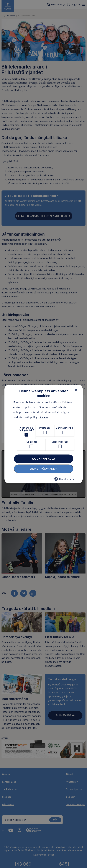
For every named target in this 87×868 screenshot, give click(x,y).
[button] (64, 480)
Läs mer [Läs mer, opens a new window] (43, 417)
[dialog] (44, 434)
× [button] (76, 390)
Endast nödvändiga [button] (44, 469)
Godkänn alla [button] (44, 459)
